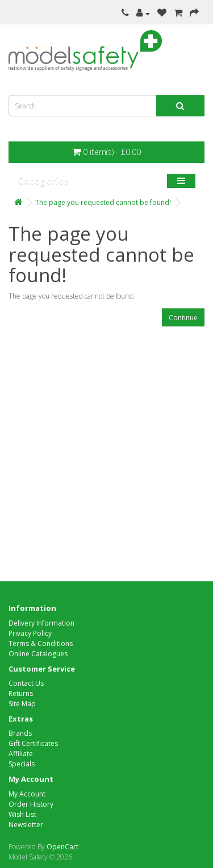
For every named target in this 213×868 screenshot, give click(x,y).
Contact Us (26, 683)
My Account (27, 794)
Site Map (22, 704)
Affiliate (21, 754)
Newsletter (26, 825)
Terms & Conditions (41, 643)
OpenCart (62, 847)
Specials (22, 764)
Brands (20, 733)
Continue (183, 318)
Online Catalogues (38, 654)
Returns (21, 693)
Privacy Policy (30, 633)
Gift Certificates (33, 743)
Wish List (22, 814)
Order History (31, 804)
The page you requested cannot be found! (103, 202)
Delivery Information (41, 623)
